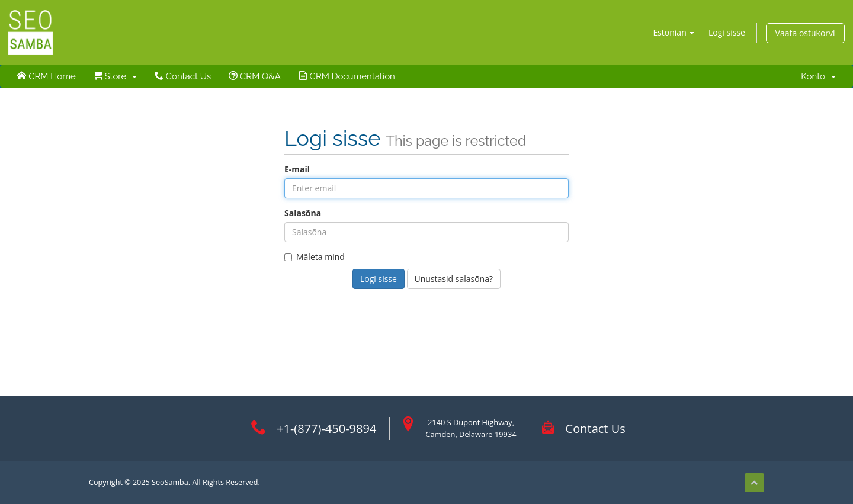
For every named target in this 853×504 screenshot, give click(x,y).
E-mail (297, 169)
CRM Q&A (255, 76)
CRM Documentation (347, 76)
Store (115, 76)
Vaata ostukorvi (805, 33)
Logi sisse (727, 32)
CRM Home (46, 76)
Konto (818, 76)
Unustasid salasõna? (454, 279)
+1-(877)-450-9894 (326, 428)
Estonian (674, 32)
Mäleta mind (315, 257)
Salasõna (303, 213)
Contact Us (183, 76)
